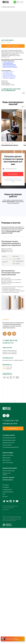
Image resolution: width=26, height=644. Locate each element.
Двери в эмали (7, 574)
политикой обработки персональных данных (13, 181)
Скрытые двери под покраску (8, 72)
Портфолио (6, 601)
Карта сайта (6, 626)
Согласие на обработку (8, 624)
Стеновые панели (9, 551)
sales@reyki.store (8, 459)
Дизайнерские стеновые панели (9, 76)
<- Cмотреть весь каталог (8, 7)
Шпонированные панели (9, 554)
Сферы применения (8, 608)
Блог (4, 610)
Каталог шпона (8, 596)
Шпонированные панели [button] (10, 145)
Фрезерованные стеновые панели (9, 77)
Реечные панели (7, 561)
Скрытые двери (8, 569)
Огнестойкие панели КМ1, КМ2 (11, 563)
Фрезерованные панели (9, 556)
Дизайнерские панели (9, 559)
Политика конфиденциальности (10, 622)
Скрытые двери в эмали (7, 73)
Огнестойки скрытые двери (8, 74)
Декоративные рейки (10, 584)
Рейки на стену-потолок (7, 590)
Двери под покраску (8, 571)
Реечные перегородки (9, 587)
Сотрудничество (7, 606)
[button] (13, 544)
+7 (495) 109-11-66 (10, 456)
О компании (6, 603)
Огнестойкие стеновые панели (9, 78)
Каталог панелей (8, 593)
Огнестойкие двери (8, 579)
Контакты (5, 612)
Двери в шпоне (7, 576)
